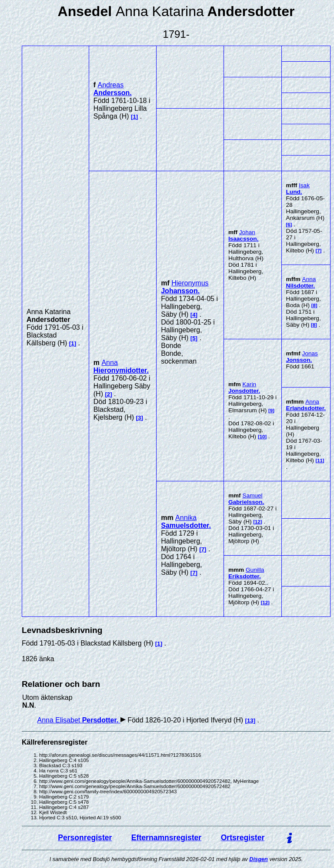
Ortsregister (243, 838)
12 (258, 522)
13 (250, 721)
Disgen (259, 859)
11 (320, 461)
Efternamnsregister (166, 838)
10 (262, 437)
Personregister (85, 838)
